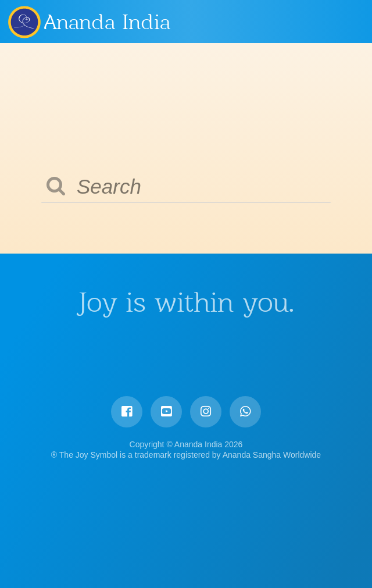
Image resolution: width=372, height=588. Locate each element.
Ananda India (107, 22)
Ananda (24, 22)
